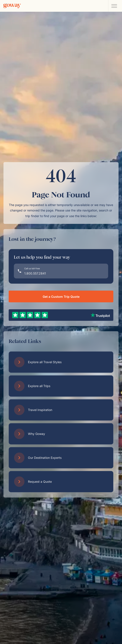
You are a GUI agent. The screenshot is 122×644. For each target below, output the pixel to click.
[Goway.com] (12, 6)
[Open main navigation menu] (114, 6)
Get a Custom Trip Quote (61, 297)
